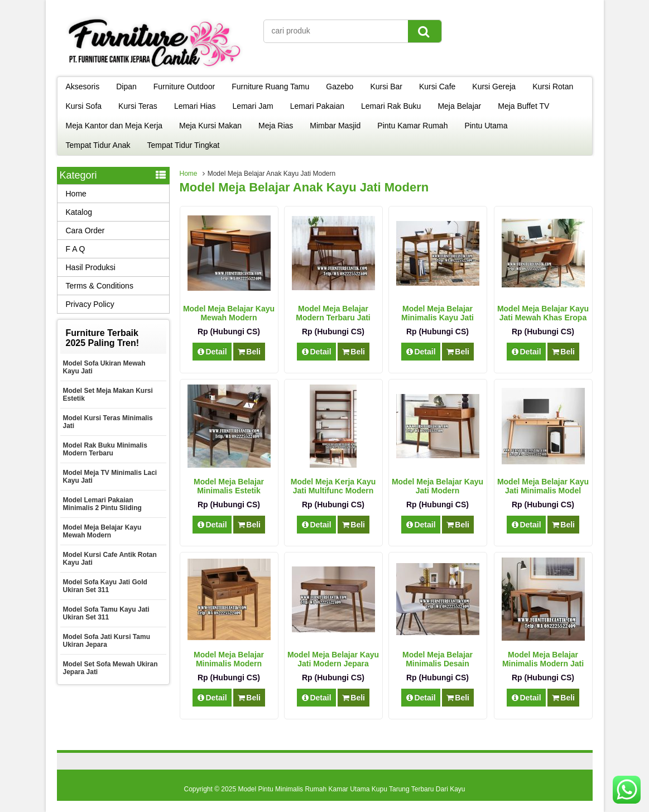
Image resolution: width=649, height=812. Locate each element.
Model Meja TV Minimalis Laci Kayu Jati (110, 477)
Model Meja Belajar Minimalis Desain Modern (438, 664)
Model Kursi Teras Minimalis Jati (108, 422)
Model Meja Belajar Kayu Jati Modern (438, 486)
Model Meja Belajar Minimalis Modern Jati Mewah (543, 664)
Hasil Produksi (91, 267)
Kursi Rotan (553, 87)
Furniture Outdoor (184, 87)
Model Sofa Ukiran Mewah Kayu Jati (104, 367)
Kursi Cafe (437, 87)
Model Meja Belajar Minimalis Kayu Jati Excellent (438, 318)
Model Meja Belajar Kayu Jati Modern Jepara (333, 659)
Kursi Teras (138, 106)
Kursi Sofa (84, 106)
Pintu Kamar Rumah (412, 126)
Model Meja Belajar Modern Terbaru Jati (333, 313)
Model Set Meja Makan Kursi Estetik (108, 395)
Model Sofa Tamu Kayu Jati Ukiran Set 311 (106, 613)
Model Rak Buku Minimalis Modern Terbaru (105, 449)
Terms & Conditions (100, 286)
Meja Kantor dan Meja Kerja (114, 126)
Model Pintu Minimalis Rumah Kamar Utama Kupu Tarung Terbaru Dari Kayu (351, 789)
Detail (212, 352)
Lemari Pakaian (317, 106)
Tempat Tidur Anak (98, 145)
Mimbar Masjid (335, 126)
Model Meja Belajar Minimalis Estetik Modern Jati (229, 491)
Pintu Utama (486, 126)
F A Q (76, 249)
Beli (249, 352)
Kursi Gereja (494, 87)
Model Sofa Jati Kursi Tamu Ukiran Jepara (107, 641)
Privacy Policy (90, 304)
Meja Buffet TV (523, 106)
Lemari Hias (195, 106)
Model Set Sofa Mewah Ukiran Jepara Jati (110, 668)
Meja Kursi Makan (210, 126)
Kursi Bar (386, 87)
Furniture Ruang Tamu (270, 87)
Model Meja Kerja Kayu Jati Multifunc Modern (333, 486)
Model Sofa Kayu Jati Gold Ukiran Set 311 (105, 586)
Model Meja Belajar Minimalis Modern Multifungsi (229, 664)
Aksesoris (83, 87)
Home (189, 174)
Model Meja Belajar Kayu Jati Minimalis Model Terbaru (543, 491)
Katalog (79, 212)
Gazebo (340, 87)
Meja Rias (276, 126)
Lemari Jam (253, 106)
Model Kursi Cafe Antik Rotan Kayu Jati (110, 559)
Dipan (126, 87)
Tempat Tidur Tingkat (183, 145)
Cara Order (85, 230)
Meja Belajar (459, 106)
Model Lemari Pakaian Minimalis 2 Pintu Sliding (102, 504)
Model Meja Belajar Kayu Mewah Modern (229, 313)
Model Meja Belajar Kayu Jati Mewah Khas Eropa (543, 313)
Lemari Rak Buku (391, 106)
